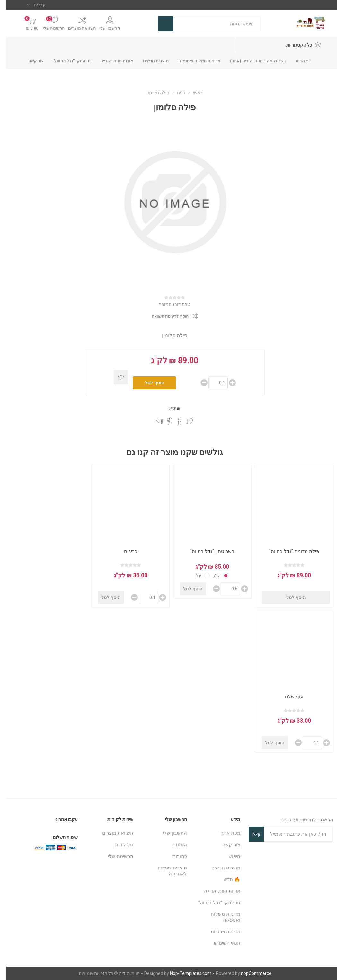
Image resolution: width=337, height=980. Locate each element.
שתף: (168, 409)
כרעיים (124, 551)
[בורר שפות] (30, 5)
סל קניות (118, 845)
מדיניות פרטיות (219, 931)
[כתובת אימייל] (292, 834)
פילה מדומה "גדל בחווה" (288, 551)
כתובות (174, 856)
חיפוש (228, 856)
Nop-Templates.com (185, 973)
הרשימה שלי (115, 856)
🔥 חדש (226, 879)
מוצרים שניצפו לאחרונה (166, 871)
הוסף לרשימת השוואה (164, 316)
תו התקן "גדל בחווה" (213, 903)
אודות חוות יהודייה (216, 891)
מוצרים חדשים (220, 868)
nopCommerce (250, 973)
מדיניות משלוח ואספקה (219, 917)
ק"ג (210, 576)
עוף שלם (288, 697)
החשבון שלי (104, 28)
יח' (192, 576)
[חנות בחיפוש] (211, 24)
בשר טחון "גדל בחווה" (206, 551)
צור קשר (225, 845)
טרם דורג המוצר (168, 304)
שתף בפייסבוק (173, 421)
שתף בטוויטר (184, 421)
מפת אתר (224, 833)
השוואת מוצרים (76, 28)
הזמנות (174, 845)
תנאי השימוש (221, 943)
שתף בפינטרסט (163, 421)
